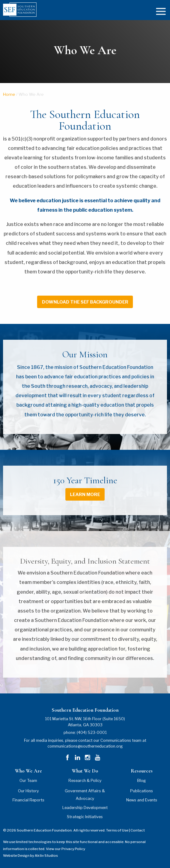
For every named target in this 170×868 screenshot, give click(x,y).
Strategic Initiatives (85, 817)
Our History (28, 791)
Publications (142, 791)
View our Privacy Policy (66, 849)
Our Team (28, 781)
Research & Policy (85, 781)
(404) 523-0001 (92, 733)
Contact (138, 830)
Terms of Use (117, 830)
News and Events (142, 800)
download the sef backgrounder (85, 302)
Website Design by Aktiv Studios (30, 856)
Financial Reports (28, 800)
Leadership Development (85, 808)
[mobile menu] (161, 11)
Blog (142, 781)
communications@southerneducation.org (85, 746)
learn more (85, 495)
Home (9, 94)
